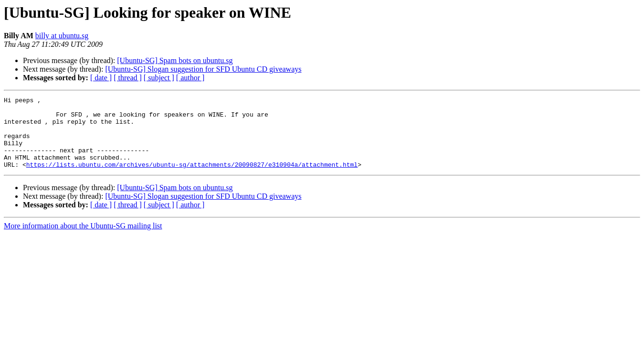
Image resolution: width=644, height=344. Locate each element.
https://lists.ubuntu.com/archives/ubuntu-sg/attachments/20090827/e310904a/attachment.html (192, 179)
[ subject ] (159, 78)
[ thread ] (128, 78)
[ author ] (190, 78)
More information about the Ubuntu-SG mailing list (83, 240)
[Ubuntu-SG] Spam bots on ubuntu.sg (175, 60)
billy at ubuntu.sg (62, 36)
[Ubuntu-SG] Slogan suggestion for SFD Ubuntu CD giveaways (203, 69)
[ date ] (101, 78)
